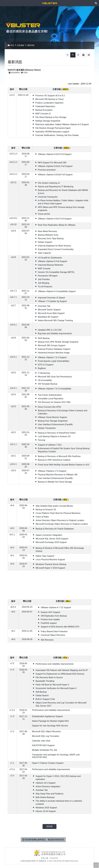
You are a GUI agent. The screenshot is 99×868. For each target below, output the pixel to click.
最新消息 (31, 47)
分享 (89, 57)
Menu (3, 3)
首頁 (11, 47)
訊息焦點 (21, 47)
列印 (83, 57)
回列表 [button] (49, 828)
